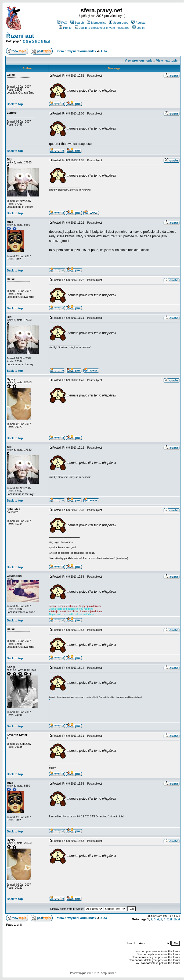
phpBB (86, 973)
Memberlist (96, 23)
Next (47, 41)
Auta (104, 51)
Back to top (15, 104)
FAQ (62, 23)
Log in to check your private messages (102, 28)
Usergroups (118, 23)
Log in (138, 28)
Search (77, 23)
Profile (65, 28)
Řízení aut (20, 36)
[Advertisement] (117, 931)
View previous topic (139, 60)
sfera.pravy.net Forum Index (76, 51)
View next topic (167, 60)
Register (139, 23)
